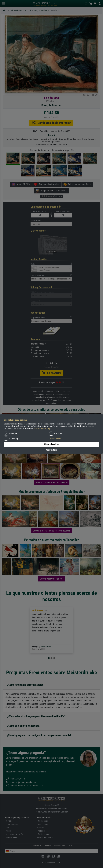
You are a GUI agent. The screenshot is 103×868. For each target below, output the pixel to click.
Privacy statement (40, 429)
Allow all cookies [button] (52, 444)
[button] (55, 439)
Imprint (50, 429)
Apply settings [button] (52, 450)
